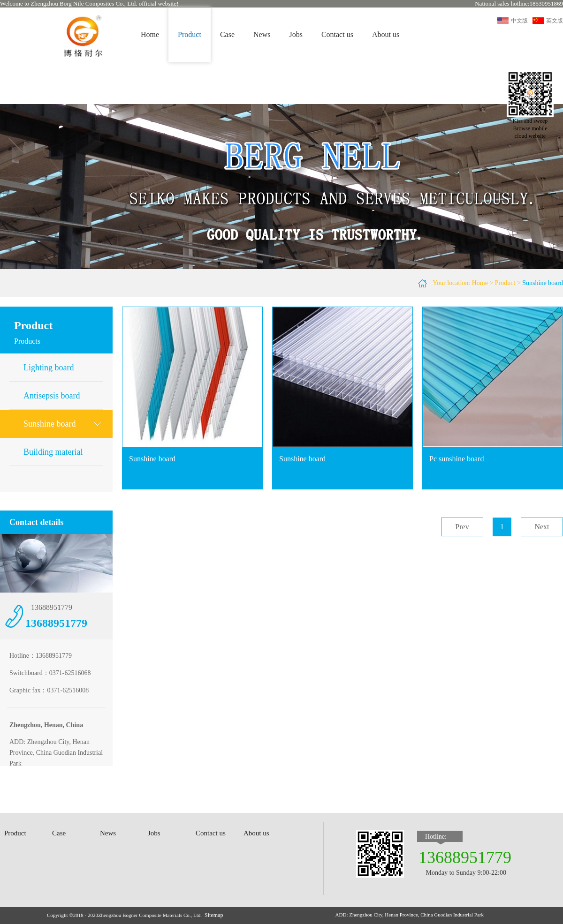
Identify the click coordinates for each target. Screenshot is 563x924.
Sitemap (214, 915)
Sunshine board (543, 283)
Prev (462, 527)
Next (542, 527)
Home (150, 34)
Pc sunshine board (456, 459)
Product (505, 283)
